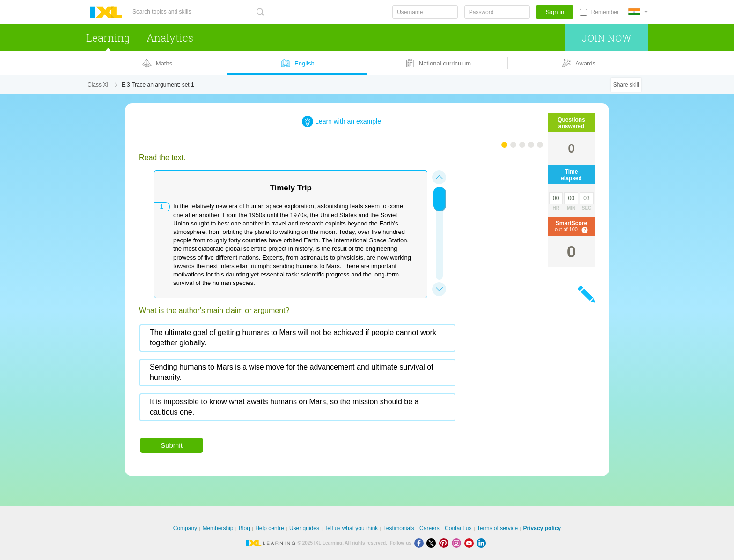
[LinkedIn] (482, 543)
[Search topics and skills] (198, 12)
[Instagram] (458, 543)
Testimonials (399, 528)
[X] (433, 543)
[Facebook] (421, 543)
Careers (429, 528)
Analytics (170, 38)
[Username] (425, 12)
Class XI (98, 85)
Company (185, 528)
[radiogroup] (317, 376)
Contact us (458, 528)
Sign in (555, 12)
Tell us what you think (351, 528)
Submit (172, 445)
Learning (108, 38)
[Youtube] (471, 543)
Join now (606, 38)
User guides (304, 528)
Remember (605, 12)
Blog (244, 528)
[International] (638, 12)
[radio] (297, 338)
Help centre (269, 528)
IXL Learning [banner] (106, 12)
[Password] (497, 12)
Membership (218, 528)
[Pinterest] (445, 543)
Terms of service (497, 528)
